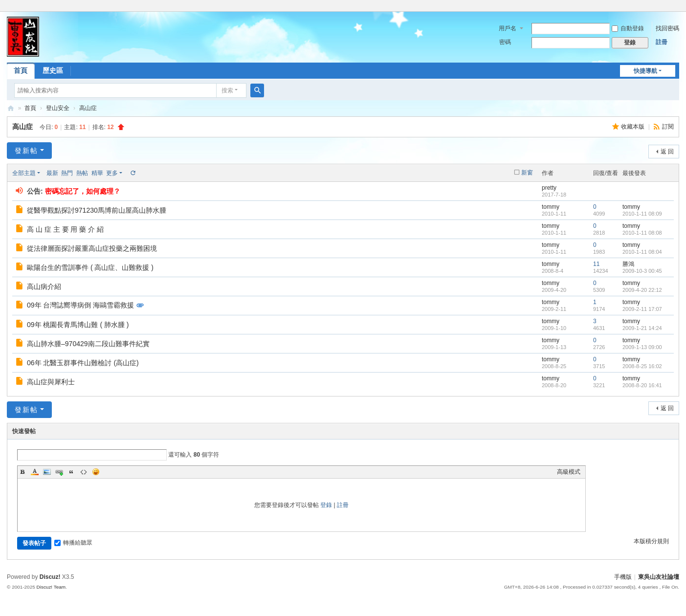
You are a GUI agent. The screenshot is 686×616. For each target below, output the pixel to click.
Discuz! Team (51, 587)
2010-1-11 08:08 (642, 233)
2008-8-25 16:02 (642, 366)
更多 (112, 173)
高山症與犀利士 (51, 382)
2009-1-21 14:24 (642, 328)
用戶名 (508, 28)
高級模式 (569, 472)
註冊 (662, 42)
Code (84, 472)
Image (47, 472)
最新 (52, 173)
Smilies (96, 472)
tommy (551, 207)
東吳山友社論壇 (11, 108)
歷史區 (53, 70)
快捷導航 (645, 71)
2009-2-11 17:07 (642, 309)
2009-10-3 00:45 (642, 271)
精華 (97, 173)
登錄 (326, 505)
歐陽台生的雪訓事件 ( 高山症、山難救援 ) (90, 267)
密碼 (505, 42)
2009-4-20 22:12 (642, 290)
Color (35, 472)
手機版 (623, 577)
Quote (71, 472)
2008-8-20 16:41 (642, 385)
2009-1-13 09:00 (642, 347)
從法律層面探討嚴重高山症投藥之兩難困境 (92, 248)
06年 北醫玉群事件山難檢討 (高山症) (83, 363)
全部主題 (24, 173)
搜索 (227, 90)
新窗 (527, 173)
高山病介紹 (44, 286)
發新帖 (26, 151)
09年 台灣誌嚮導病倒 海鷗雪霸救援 (80, 305)
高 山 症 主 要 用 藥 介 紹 (65, 229)
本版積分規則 (651, 541)
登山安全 (58, 108)
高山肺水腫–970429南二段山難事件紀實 (88, 344)
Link (59, 472)
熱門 (67, 173)
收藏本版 (633, 127)
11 (596, 264)
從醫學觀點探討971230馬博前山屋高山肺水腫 (97, 210)
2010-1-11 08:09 (642, 214)
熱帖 (82, 173)
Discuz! (50, 577)
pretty (549, 188)
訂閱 (668, 127)
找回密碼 (667, 28)
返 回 (667, 152)
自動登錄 (628, 28)
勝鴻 (628, 264)
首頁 (21, 70)
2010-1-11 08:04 (642, 252)
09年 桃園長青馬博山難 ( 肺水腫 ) (78, 325)
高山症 (88, 108)
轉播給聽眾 (73, 543)
